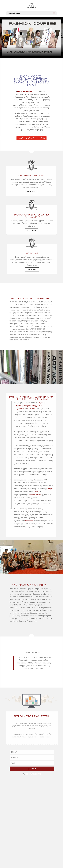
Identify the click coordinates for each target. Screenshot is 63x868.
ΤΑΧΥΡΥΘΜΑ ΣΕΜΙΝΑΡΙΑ (27, 176)
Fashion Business (32, 495)
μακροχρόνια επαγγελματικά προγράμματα (32, 216)
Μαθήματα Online (30, 138)
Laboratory (25, 521)
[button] (31, 38)
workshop (27, 408)
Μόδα (32, 492)
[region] (31, 38)
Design (45, 489)
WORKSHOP (36, 253)
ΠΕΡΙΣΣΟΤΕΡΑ (27, 192)
